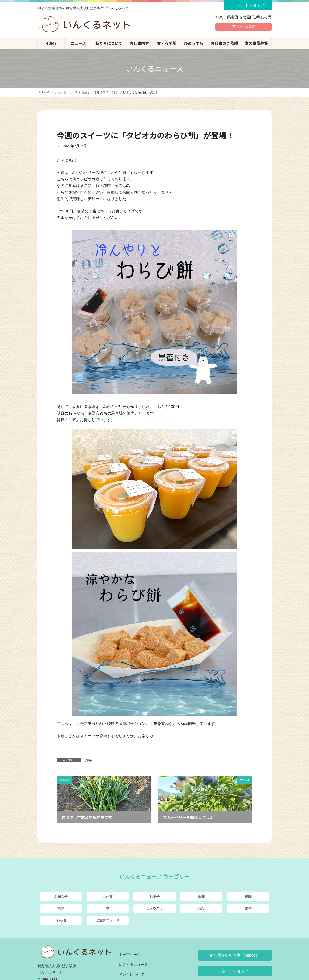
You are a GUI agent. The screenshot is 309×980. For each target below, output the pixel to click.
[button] (235, 955)
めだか (201, 908)
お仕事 (108, 897)
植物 (61, 908)
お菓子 (88, 761)
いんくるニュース (133, 964)
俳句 (248, 908)
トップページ (130, 955)
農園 (248, 897)
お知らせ (61, 897)
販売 (201, 897)
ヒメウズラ (154, 908)
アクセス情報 (244, 27)
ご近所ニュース (108, 920)
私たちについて (132, 975)
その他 (61, 920)
